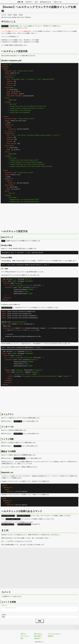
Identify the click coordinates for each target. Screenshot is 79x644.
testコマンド (7, 237)
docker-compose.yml (11, 60)
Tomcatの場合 (7, 258)
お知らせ (23, 634)
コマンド (4, 15)
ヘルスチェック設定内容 (14, 51)
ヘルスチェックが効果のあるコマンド (22, 511)
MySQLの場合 (7, 245)
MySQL (15, 15)
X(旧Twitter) (37, 636)
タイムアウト (8, 414)
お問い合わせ (38, 634)
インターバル (8, 427)
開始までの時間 (8, 451)
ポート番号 (5, 269)
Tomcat (10, 15)
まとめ (5, 530)
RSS (22, 638)
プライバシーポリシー (55, 634)
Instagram (37, 638)
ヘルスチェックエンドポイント (11, 305)
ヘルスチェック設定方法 (14, 231)
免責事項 (51, 636)
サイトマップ (24, 636)
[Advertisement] (39, 217)
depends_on (7, 472)
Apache (21, 15)
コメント (4, 605)
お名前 (4, 615)
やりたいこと (9, 22)
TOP (77, 627)
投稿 (40, 621)
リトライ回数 (7, 439)
